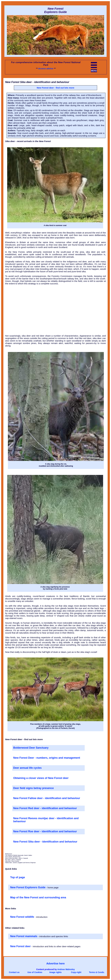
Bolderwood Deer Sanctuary (31, 748)
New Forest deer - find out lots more (55, 88)
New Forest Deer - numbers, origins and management (47, 758)
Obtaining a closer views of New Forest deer (41, 778)
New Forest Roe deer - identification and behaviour (45, 831)
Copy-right (76, 972)
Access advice (46, 68)
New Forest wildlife (23, 917)
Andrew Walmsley (66, 969)
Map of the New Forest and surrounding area (38, 897)
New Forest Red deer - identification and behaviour (45, 808)
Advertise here (55, 964)
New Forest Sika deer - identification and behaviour (45, 842)
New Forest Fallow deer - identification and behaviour (47, 798)
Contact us (14, 972)
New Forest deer (21, 946)
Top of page (18, 877)
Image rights (55, 972)
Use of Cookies (35, 972)
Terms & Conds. (97, 972)
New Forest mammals (24, 936)
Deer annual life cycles (27, 768)
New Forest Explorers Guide (28, 887)
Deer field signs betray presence (33, 788)
